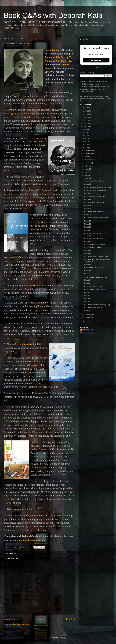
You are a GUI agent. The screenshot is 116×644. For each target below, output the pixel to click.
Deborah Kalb (88, 330)
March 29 (87, 184)
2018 (85, 133)
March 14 (87, 250)
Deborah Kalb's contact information (94, 81)
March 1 (87, 311)
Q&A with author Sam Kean (94, 286)
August (87, 163)
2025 (85, 111)
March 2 (87, 301)
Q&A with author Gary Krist (94, 238)
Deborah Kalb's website (91, 84)
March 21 (87, 215)
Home (40, 619)
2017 (85, 136)
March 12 (87, 265)
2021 (85, 123)
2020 (85, 126)
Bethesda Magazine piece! (93, 268)
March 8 (87, 274)
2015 (85, 142)
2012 (85, 322)
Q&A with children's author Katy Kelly (97, 305)
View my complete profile (89, 333)
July (86, 166)
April (87, 175)
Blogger (62, 637)
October (88, 157)
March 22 (87, 209)
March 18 (87, 224)
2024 (85, 114)
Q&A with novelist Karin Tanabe (95, 190)
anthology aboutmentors (16, 113)
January (88, 318)
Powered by (96, 67)
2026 (85, 108)
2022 (85, 120)
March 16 (87, 230)
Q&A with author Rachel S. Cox (95, 196)
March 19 (87, 221)
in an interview (24, 344)
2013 (85, 148)
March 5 (87, 292)
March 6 (87, 283)
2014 (85, 145)
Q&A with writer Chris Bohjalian (95, 244)
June (87, 169)
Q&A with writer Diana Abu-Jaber (96, 289)
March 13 (87, 254)
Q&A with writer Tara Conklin (94, 181)
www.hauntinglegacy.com (30, 540)
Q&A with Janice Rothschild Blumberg (97, 187)
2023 (85, 117)
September (89, 160)
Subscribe (96, 60)
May (86, 172)
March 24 (87, 199)
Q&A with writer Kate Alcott (94, 247)
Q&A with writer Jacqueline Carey (96, 277)
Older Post (70, 619)
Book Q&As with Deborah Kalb (53, 15)
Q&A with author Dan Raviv (94, 308)
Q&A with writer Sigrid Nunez (94, 203)
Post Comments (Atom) (21, 624)
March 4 (87, 295)
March (87, 178)
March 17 (87, 227)
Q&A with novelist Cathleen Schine (96, 257)
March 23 (87, 206)
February (88, 315)
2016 (85, 139)
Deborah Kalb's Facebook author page (96, 87)
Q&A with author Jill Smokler (94, 212)
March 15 (87, 241)
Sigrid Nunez (52, 50)
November (89, 154)
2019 (85, 129)
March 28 (87, 193)
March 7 (87, 280)
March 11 (87, 271)
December (89, 151)
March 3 (87, 298)
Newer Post (9, 619)
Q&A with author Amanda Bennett (96, 218)
